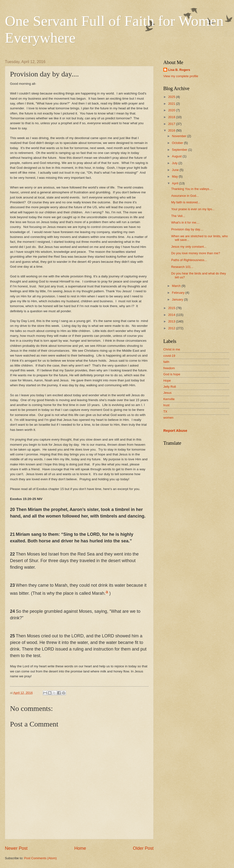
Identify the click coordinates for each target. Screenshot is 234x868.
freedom (169, 368)
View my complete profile (181, 76)
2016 (172, 130)
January (178, 299)
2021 (172, 104)
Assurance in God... (185, 196)
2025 (172, 97)
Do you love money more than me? (195, 253)
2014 (172, 315)
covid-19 (169, 356)
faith (166, 362)
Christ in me (172, 349)
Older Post (143, 848)
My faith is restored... (186, 202)
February (179, 293)
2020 (172, 110)
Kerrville (169, 399)
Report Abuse (175, 430)
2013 (172, 321)
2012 (172, 328)
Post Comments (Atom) (40, 858)
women (168, 418)
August (177, 156)
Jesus (167, 393)
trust (166, 405)
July (175, 163)
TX (165, 411)
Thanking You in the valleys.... (192, 189)
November (180, 136)
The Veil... (178, 216)
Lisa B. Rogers (179, 70)
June (176, 170)
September (180, 150)
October (178, 143)
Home (80, 848)
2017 (172, 124)
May (175, 176)
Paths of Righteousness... (189, 260)
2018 (172, 117)
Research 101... (182, 267)
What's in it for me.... (185, 222)
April (175, 183)
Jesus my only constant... (189, 247)
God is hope (172, 374)
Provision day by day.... (187, 229)
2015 (172, 308)
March (177, 286)
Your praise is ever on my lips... (193, 209)
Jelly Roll (170, 387)
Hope (167, 381)
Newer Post (16, 848)
